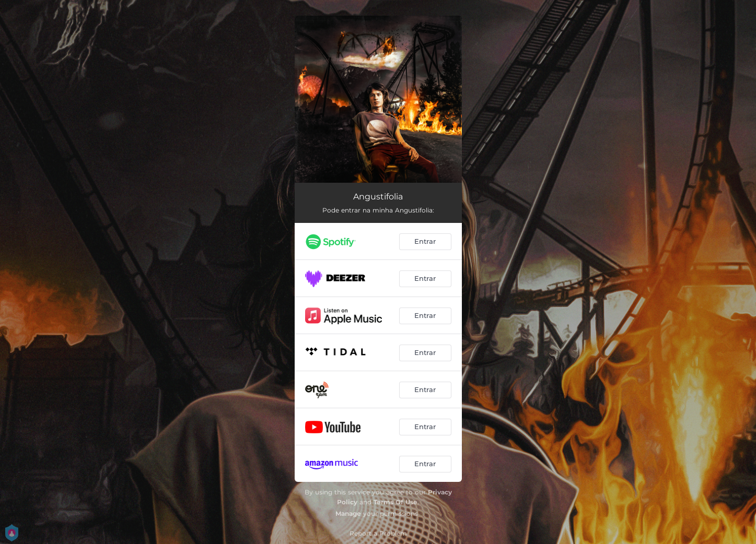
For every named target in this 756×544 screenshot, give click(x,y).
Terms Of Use (396, 502)
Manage (348, 513)
